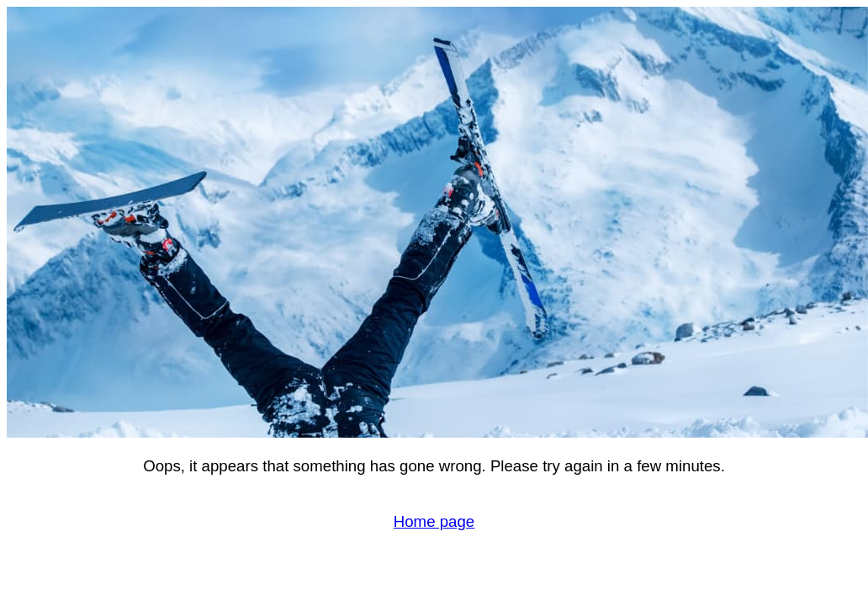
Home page (434, 521)
